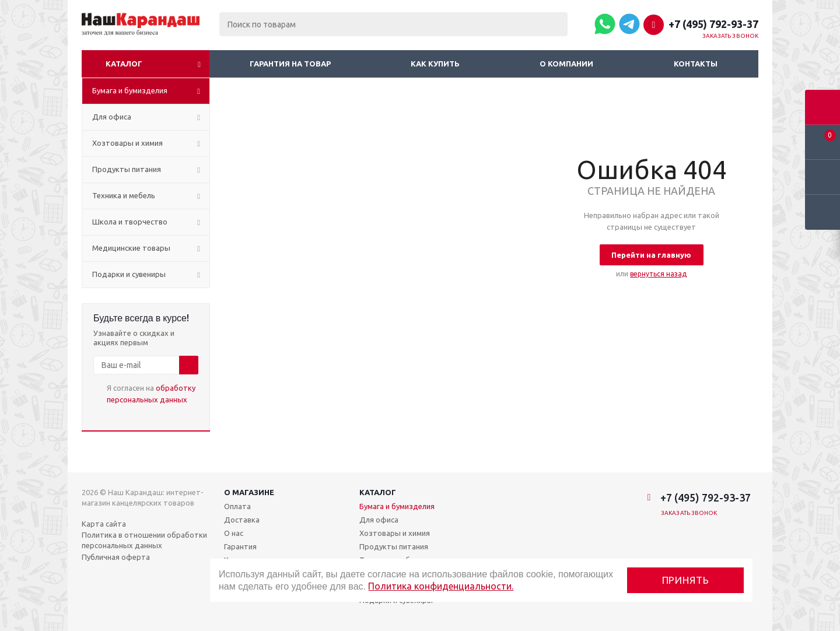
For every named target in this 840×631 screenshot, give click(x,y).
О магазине (249, 492)
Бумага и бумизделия (397, 506)
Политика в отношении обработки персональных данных (144, 540)
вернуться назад (658, 274)
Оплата (237, 506)
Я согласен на (151, 394)
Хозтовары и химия (395, 533)
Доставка (242, 520)
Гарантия (240, 546)
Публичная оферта (116, 557)
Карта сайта (104, 524)
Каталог (124, 64)
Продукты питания (394, 546)
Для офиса (379, 520)
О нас (234, 533)
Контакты (696, 64)
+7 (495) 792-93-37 (713, 24)
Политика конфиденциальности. (441, 586)
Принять (686, 580)
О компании (566, 64)
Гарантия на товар (290, 64)
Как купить (435, 64)
